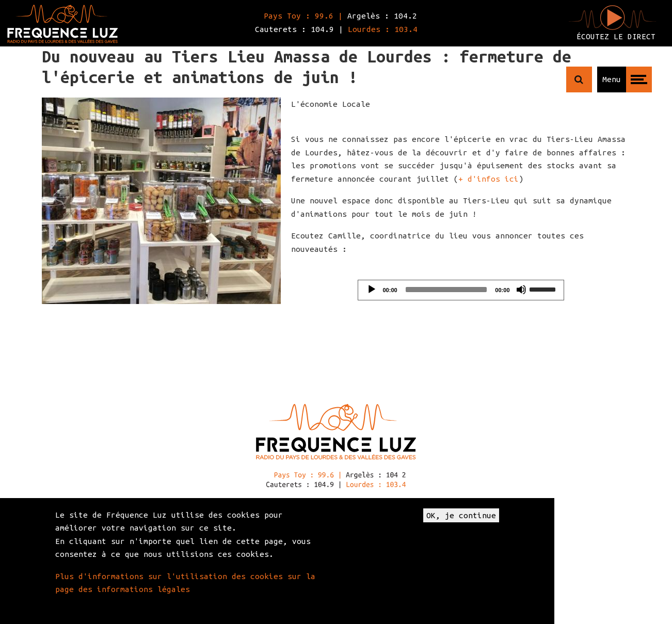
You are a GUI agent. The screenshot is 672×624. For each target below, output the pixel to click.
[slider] (446, 290)
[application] (461, 290)
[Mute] (521, 290)
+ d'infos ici (489, 179)
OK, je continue (461, 515)
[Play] (372, 290)
